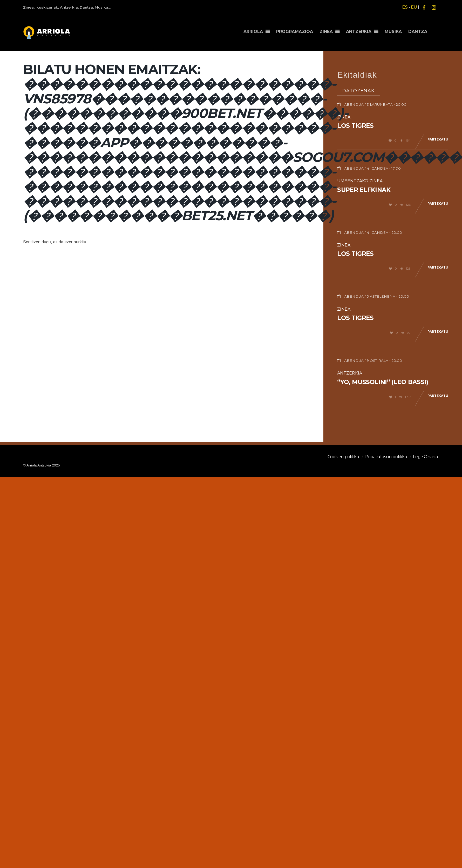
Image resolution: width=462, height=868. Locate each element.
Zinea (344, 245)
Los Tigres (355, 126)
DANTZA (418, 30)
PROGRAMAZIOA (297, 30)
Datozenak (358, 91)
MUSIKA (394, 30)
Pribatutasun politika (386, 457)
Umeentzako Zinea (360, 181)
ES (405, 7)
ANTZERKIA (360, 30)
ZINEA (328, 30)
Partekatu (438, 139)
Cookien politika (343, 457)
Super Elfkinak (364, 190)
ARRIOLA (256, 30)
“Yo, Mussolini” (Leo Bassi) (383, 382)
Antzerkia (350, 373)
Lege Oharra (425, 457)
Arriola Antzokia (39, 465)
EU (414, 7)
